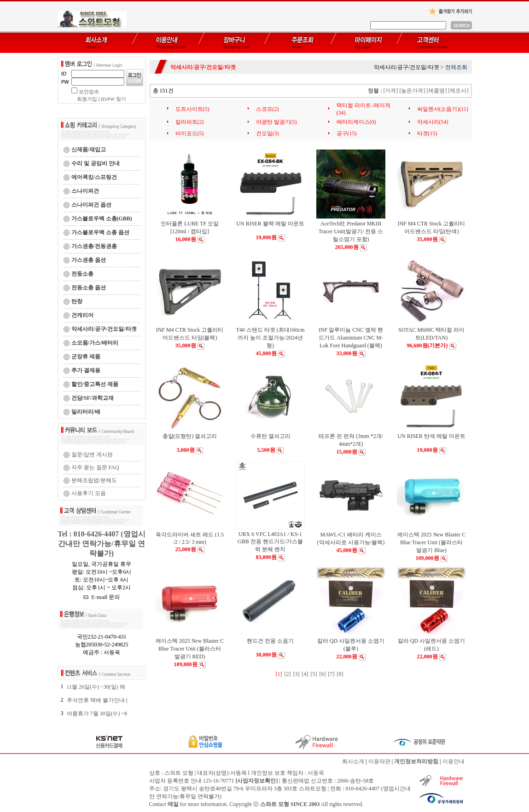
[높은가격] (413, 91)
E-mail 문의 (102, 597)
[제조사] (459, 91)
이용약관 (379, 761)
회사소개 (353, 761)
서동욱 (316, 773)
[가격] (391, 91)
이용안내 (453, 761)
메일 (173, 804)
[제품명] (437, 91)
